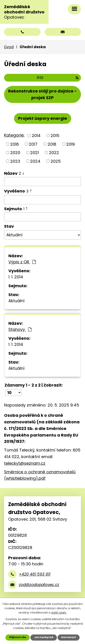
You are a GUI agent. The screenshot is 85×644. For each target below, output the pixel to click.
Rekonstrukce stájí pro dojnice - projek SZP (42, 94)
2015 (55, 136)
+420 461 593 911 (35, 574)
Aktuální (16, 301)
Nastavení (69, 637)
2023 (15, 161)
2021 (34, 153)
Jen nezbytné (44, 637)
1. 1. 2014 (16, 277)
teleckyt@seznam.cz (25, 463)
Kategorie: (14, 135)
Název (13, 173)
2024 (35, 161)
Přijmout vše (18, 637)
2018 (52, 144)
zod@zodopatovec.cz (39, 585)
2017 (33, 144)
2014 (36, 136)
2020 (15, 153)
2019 (70, 144)
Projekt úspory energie (43, 118)
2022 (54, 153)
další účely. (59, 613)
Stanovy (20, 329)
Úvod (9, 47)
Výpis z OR (22, 262)
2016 (15, 144)
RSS (58, 78)
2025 (56, 161)
